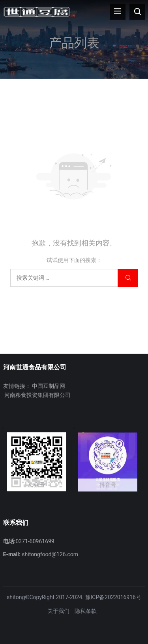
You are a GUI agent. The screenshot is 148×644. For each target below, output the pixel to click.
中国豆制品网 (49, 386)
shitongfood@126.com (50, 554)
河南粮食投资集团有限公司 (37, 395)
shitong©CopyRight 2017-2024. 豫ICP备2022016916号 (74, 597)
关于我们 (58, 611)
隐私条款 (86, 611)
